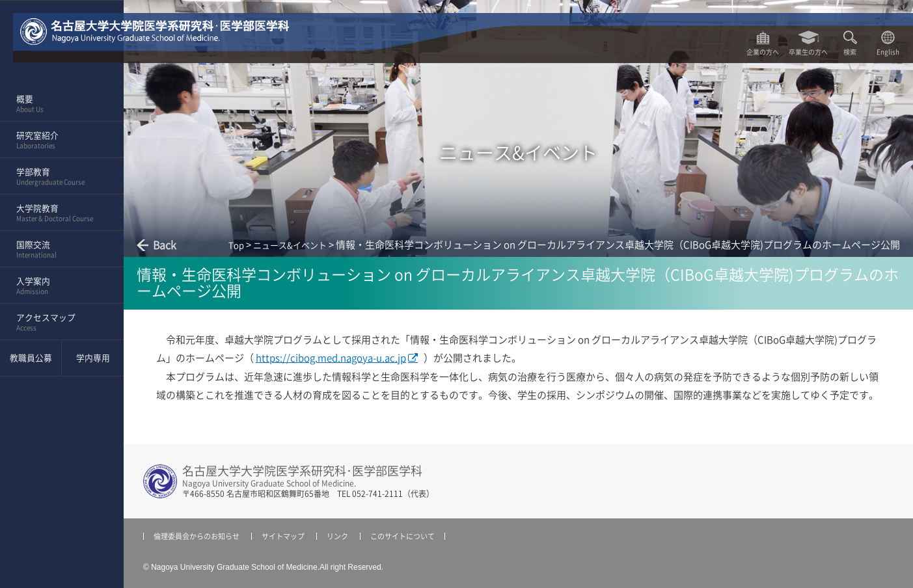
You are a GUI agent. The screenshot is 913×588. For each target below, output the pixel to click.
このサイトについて (402, 536)
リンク (337, 536)
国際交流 (58, 250)
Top (236, 246)
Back (165, 245)
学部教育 (58, 177)
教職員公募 (31, 358)
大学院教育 (58, 213)
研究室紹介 (58, 140)
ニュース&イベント (290, 246)
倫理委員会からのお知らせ (197, 536)
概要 (58, 104)
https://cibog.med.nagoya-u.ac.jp (331, 358)
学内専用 (93, 358)
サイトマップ (283, 536)
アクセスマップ (58, 323)
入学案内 (58, 286)
